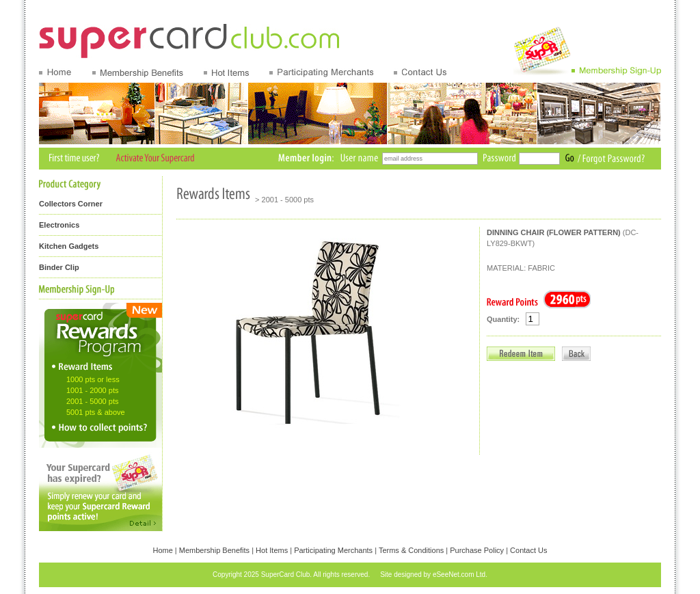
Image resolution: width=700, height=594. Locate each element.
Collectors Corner (71, 204)
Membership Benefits (214, 550)
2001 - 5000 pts (92, 401)
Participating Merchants (333, 550)
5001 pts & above (96, 412)
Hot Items (272, 550)
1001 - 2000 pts (92, 390)
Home (162, 550)
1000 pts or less (93, 379)
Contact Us (528, 550)
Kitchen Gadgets (69, 246)
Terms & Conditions (411, 550)
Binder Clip (59, 267)
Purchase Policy (477, 550)
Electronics (59, 225)
